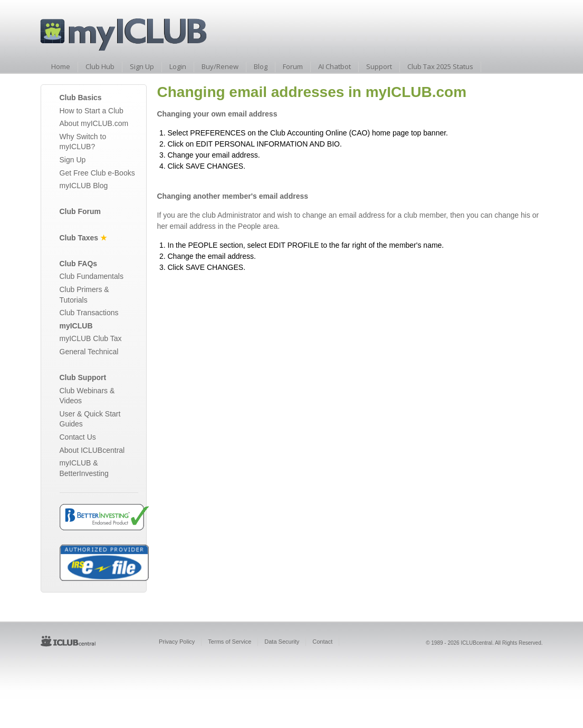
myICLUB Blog (84, 186)
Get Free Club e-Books (97, 173)
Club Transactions (89, 313)
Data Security (282, 642)
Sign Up (142, 66)
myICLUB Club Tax (91, 338)
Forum (293, 66)
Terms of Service (230, 642)
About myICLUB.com (94, 123)
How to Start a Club (92, 111)
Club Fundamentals (92, 276)
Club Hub (100, 66)
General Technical (89, 352)
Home (61, 66)
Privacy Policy (177, 642)
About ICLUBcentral (92, 450)
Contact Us (78, 437)
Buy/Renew (220, 66)
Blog (261, 66)
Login (178, 66)
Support (379, 66)
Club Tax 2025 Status (440, 66)
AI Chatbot (334, 66)
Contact (322, 642)
